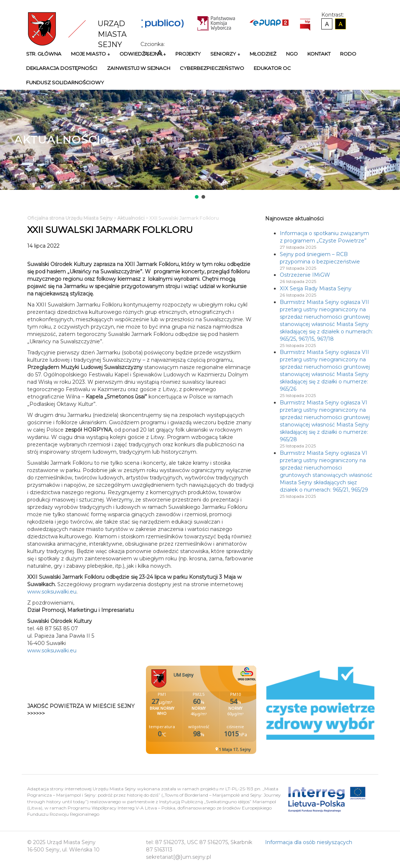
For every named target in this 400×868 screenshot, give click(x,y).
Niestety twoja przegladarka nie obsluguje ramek (219, 710)
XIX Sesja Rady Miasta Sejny (316, 288)
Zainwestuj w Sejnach (139, 68)
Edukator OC (272, 68)
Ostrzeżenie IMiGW (305, 275)
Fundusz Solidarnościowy (65, 82)
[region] (200, 145)
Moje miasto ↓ (90, 54)
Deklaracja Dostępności (62, 68)
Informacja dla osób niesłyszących (309, 842)
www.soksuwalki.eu (52, 592)
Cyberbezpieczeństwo (212, 68)
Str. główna (44, 54)
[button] (197, 197)
